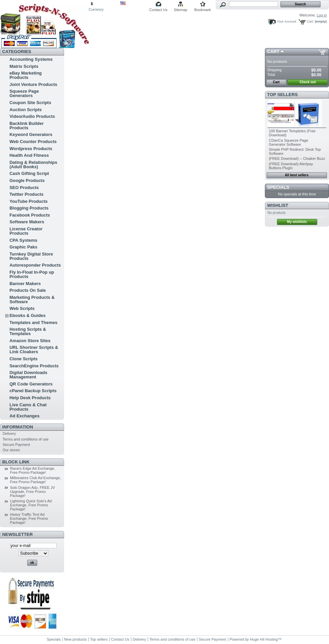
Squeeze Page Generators (24, 93)
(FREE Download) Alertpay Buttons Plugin (291, 166)
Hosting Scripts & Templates (28, 331)
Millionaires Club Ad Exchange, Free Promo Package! (36, 480)
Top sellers (283, 95)
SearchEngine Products (34, 366)
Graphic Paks (23, 247)
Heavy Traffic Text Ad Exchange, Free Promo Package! (29, 518)
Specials (278, 187)
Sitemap (180, 10)
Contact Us (158, 10)
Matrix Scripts (24, 66)
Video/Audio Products (32, 116)
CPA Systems (23, 240)
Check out (308, 82)
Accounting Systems (31, 59)
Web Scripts (22, 308)
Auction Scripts (26, 110)
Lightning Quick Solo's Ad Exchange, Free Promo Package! (31, 505)
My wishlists (297, 222)
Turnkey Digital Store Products (31, 256)
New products (75, 639)
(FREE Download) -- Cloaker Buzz (297, 158)
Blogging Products (29, 208)
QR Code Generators (31, 384)
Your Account (287, 21)
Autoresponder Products (35, 265)
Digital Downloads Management (28, 375)
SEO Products (24, 188)
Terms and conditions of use (26, 439)
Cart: (310, 21)
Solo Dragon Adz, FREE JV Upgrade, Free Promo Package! (33, 492)
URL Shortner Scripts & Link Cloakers (34, 350)
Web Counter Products (33, 142)
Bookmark (203, 10)
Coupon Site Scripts (30, 103)
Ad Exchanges (25, 416)
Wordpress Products (31, 149)
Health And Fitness (29, 155)
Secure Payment (16, 445)
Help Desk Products (30, 398)
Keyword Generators (31, 134)
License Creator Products (26, 231)
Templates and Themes (33, 323)
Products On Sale (28, 290)
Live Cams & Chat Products (28, 407)
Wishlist (278, 205)
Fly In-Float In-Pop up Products (32, 274)
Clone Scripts (23, 359)
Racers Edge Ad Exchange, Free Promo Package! (33, 470)
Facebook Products (30, 215)
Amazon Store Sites (30, 341)
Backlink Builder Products (27, 126)
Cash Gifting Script (29, 173)
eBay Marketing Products (26, 75)
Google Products (27, 180)
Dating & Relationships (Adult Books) (33, 165)
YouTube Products (29, 201)
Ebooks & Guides (28, 315)
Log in (322, 15)
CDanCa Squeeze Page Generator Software (289, 142)
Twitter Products (27, 194)
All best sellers (297, 175)
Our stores (11, 450)
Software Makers (27, 222)
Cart (273, 52)
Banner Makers (25, 284)
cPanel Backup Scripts (33, 391)
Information (18, 427)
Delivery (9, 433)
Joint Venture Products (33, 84)
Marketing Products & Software (32, 300)
